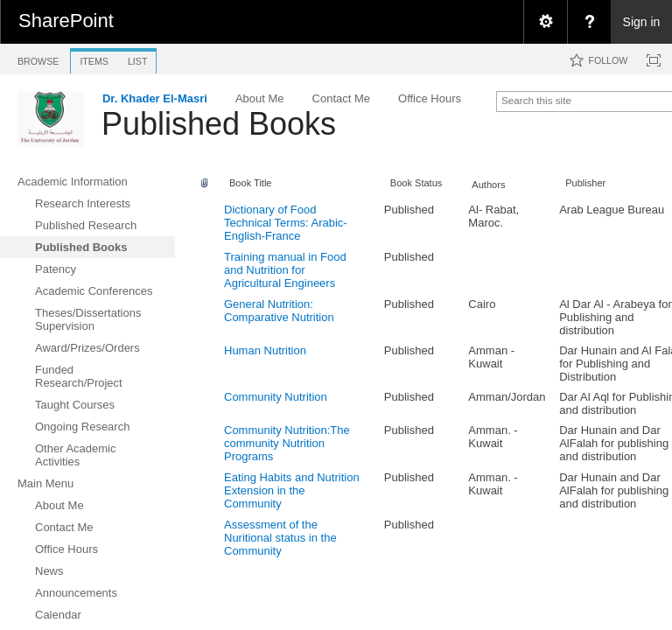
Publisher (585, 183)
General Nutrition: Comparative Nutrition (279, 311)
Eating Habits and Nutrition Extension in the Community (292, 490)
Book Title (251, 183)
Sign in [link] (642, 22)
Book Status (416, 183)
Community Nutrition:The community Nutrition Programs (287, 443)
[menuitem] (545, 22)
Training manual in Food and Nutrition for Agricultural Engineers (285, 270)
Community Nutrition (276, 397)
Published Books (219, 124)
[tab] (38, 58)
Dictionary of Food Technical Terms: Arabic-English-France (286, 223)
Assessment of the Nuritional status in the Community (280, 538)
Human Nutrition (265, 350)
